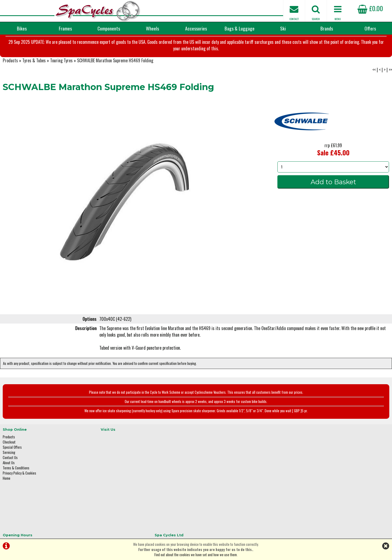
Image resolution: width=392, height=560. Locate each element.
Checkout (9, 458)
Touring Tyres (61, 79)
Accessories (196, 28)
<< (374, 88)
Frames (65, 28)
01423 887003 (311, 486)
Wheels (152, 28)
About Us (9, 479)
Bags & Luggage (240, 28)
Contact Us (10, 474)
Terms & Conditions (16, 484)
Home (7, 495)
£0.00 (370, 8)
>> (390, 88)
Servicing (9, 469)
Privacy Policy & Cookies (19, 489)
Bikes (22, 28)
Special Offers (12, 464)
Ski (283, 28)
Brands (327, 28)
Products (10, 79)
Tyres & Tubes (34, 79)
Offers (370, 28)
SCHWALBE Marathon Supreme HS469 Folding (115, 79)
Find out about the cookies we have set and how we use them (196, 555)
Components (109, 28)
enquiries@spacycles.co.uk (320, 503)
